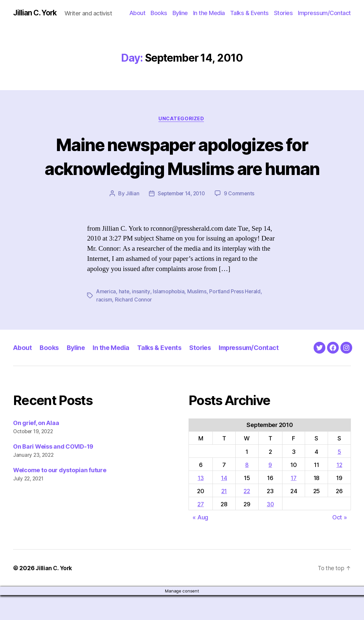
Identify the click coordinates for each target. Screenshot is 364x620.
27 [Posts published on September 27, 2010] (201, 529)
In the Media (209, 13)
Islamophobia (170, 317)
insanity (142, 317)
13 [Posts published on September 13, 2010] (201, 503)
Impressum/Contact (324, 13)
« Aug (200, 542)
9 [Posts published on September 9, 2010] (270, 489)
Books (159, 13)
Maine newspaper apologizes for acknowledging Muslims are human (182, 169)
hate (125, 317)
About (137, 13)
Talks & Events (249, 13)
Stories (283, 13)
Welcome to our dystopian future (60, 495)
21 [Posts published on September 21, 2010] (224, 516)
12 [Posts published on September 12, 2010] (339, 489)
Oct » (340, 542)
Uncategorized (182, 120)
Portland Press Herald (237, 317)
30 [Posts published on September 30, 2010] (270, 529)
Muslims (198, 317)
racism (104, 324)
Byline (180, 13)
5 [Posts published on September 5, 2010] (339, 476)
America (106, 317)
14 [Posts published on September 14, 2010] (224, 503)
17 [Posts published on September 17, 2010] (294, 503)
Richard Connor (133, 324)
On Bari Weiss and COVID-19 (53, 471)
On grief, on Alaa (36, 448)
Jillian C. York (36, 13)
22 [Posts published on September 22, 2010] (246, 516)
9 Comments (241, 219)
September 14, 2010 (181, 219)
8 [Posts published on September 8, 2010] (247, 489)
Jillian (131, 219)
